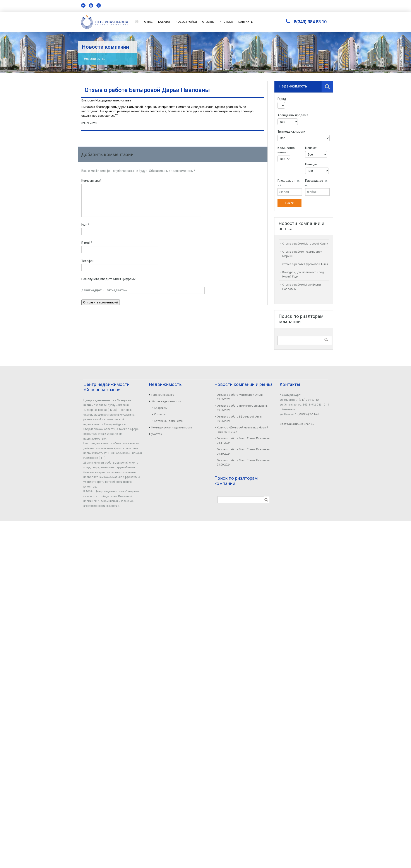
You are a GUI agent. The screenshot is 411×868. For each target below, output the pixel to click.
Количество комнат (286, 150)
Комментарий (91, 181)
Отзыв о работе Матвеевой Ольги (305, 244)
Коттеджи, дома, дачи (169, 421)
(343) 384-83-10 (309, 400)
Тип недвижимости (291, 132)
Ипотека (226, 22)
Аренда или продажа (293, 115)
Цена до (311, 164)
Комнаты (160, 414)
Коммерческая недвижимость (172, 427)
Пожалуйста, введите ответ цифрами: (109, 279)
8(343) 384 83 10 (310, 22)
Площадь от (289, 183)
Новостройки (186, 22)
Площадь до (317, 183)
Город (282, 99)
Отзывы (208, 22)
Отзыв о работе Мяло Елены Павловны (244, 438)
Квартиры (161, 408)
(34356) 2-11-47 (309, 414)
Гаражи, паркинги (163, 395)
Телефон (88, 261)
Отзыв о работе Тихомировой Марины (243, 406)
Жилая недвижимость (166, 401)
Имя (85, 225)
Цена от (311, 148)
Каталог (164, 22)
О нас (149, 22)
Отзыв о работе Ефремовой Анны (305, 264)
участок (157, 434)
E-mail (87, 243)
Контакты (246, 22)
